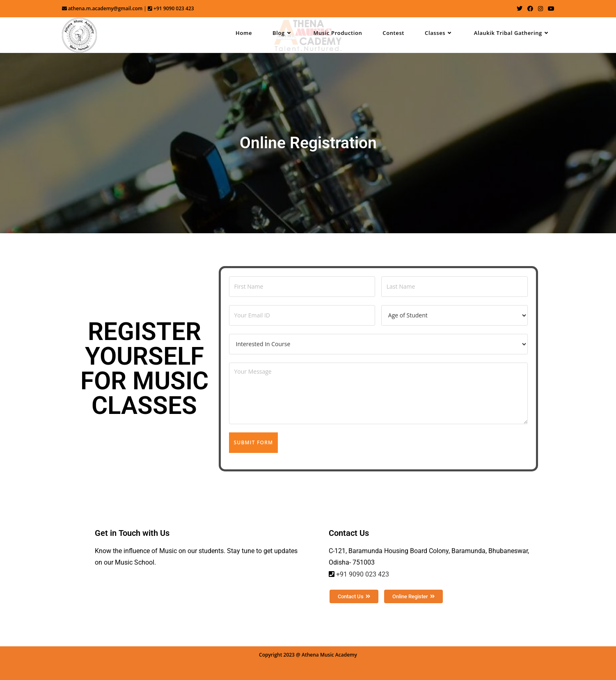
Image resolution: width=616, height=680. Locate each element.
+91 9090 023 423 (363, 574)
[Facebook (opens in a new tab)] (530, 9)
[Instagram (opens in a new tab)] (540, 9)
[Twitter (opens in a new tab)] (520, 9)
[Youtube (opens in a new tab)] (550, 9)
